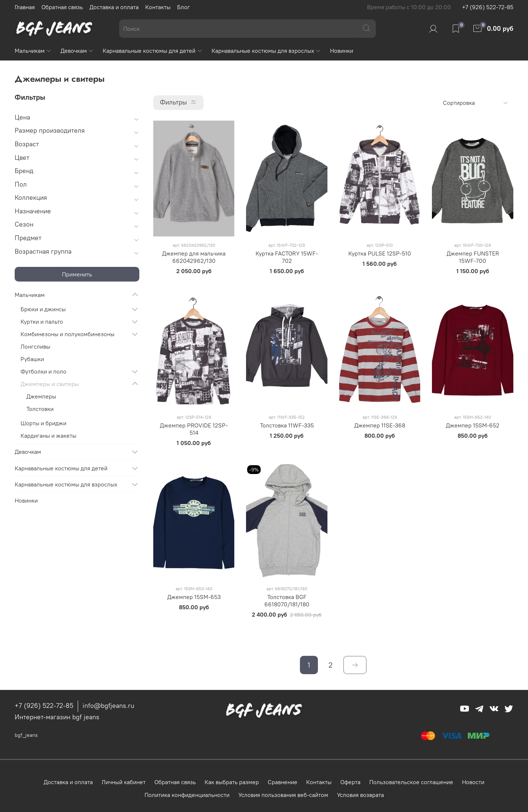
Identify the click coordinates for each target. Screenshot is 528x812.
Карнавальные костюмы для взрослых (266, 51)
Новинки (342, 51)
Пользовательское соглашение (411, 782)
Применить (77, 274)
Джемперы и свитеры (50, 384)
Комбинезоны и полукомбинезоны (67, 334)
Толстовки (40, 409)
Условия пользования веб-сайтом (283, 795)
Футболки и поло (43, 371)
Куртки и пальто (42, 322)
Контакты (158, 7)
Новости (473, 782)
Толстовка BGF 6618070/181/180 (287, 600)
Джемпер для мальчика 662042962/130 (194, 257)
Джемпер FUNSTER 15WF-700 (473, 257)
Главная (25, 7)
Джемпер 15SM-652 (473, 425)
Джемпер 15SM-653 (194, 597)
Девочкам (77, 51)
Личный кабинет (124, 782)
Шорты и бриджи (43, 423)
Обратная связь (62, 7)
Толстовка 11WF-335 (287, 425)
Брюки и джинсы (43, 309)
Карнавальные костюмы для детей (153, 51)
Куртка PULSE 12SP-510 (380, 253)
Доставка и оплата (114, 7)
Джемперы (41, 396)
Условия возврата (360, 795)
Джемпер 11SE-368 (380, 425)
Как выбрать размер (232, 782)
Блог (184, 7)
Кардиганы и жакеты (48, 436)
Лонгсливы (35, 346)
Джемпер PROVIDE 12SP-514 (194, 429)
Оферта (350, 782)
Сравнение (283, 782)
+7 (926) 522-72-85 (488, 7)
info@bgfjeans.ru (108, 706)
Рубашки (32, 359)
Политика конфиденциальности (187, 795)
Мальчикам (33, 51)
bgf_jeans (26, 735)
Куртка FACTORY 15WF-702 (287, 257)
